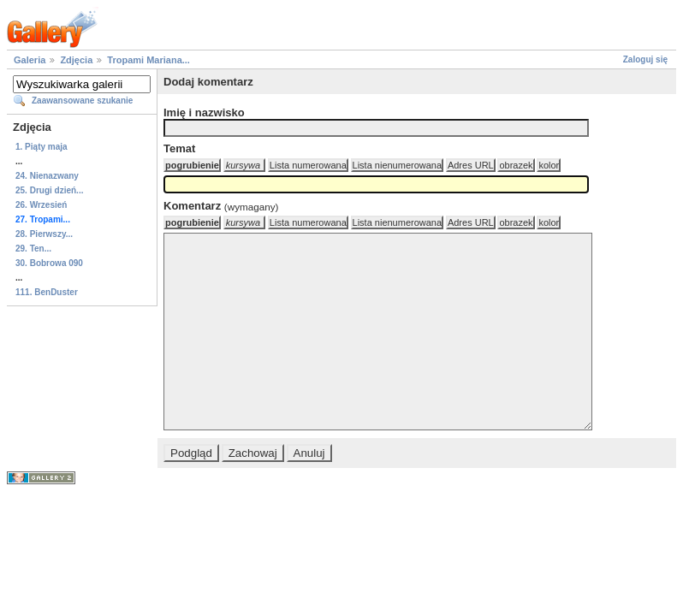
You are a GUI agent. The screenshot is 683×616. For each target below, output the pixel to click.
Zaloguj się (645, 59)
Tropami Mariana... (148, 60)
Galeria (30, 60)
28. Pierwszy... (44, 234)
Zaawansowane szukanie (82, 101)
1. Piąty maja (42, 147)
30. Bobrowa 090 (49, 263)
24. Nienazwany (47, 176)
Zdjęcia (76, 60)
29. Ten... (33, 249)
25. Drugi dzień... (49, 190)
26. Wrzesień (41, 205)
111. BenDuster (47, 292)
